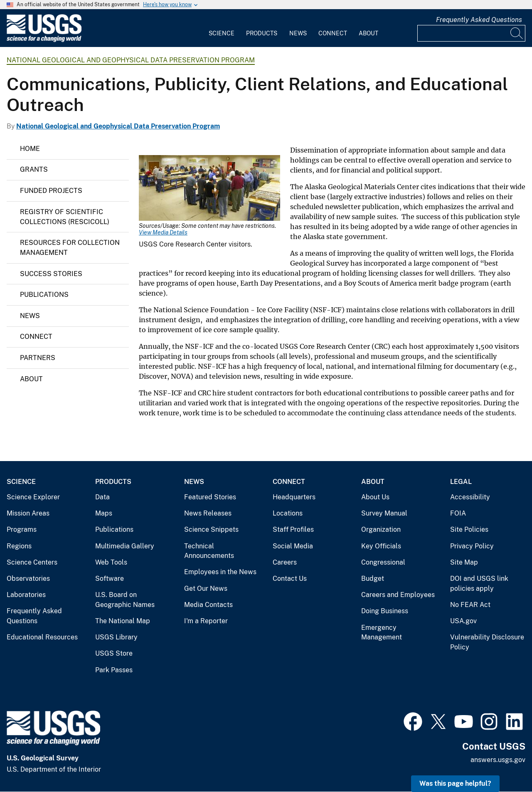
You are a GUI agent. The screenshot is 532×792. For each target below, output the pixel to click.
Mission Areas (28, 513)
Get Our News (206, 588)
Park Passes (114, 670)
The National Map (123, 621)
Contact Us (290, 579)
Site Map (464, 562)
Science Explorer (33, 497)
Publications (44, 295)
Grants (34, 169)
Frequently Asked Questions (479, 20)
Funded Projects (51, 191)
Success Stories (51, 274)
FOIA (458, 513)
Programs (22, 529)
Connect (333, 33)
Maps (104, 513)
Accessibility (470, 497)
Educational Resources (42, 637)
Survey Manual (384, 513)
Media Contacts (208, 605)
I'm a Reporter (206, 621)
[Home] (44, 40)
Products (262, 33)
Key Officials (381, 546)
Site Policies (469, 529)
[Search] (517, 33)
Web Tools (111, 562)
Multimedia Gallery (125, 546)
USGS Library (116, 637)
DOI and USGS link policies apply (479, 584)
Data (102, 497)
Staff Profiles (293, 529)
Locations (288, 513)
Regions (19, 546)
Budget (373, 579)
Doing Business (385, 611)
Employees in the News (220, 572)
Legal (461, 482)
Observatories (28, 579)
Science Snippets (211, 529)
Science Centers (32, 562)
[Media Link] (209, 189)
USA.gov (463, 621)
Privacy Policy (472, 546)
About (368, 33)
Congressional (383, 562)
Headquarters (294, 497)
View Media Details (163, 232)
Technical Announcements (209, 551)
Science (222, 33)
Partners (38, 358)
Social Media (293, 546)
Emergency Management (382, 633)
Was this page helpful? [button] (455, 783)
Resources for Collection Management (70, 248)
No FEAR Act (470, 605)
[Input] (471, 33)
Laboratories (26, 595)
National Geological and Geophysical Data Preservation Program (131, 60)
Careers (285, 562)
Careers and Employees (398, 595)
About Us (375, 497)
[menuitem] (222, 28)
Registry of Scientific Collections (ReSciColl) (65, 217)
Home (30, 149)
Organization (381, 529)
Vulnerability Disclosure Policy (487, 642)
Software (110, 579)
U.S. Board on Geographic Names (125, 600)
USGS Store (114, 653)
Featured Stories (210, 497)
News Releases (208, 513)
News (298, 33)
